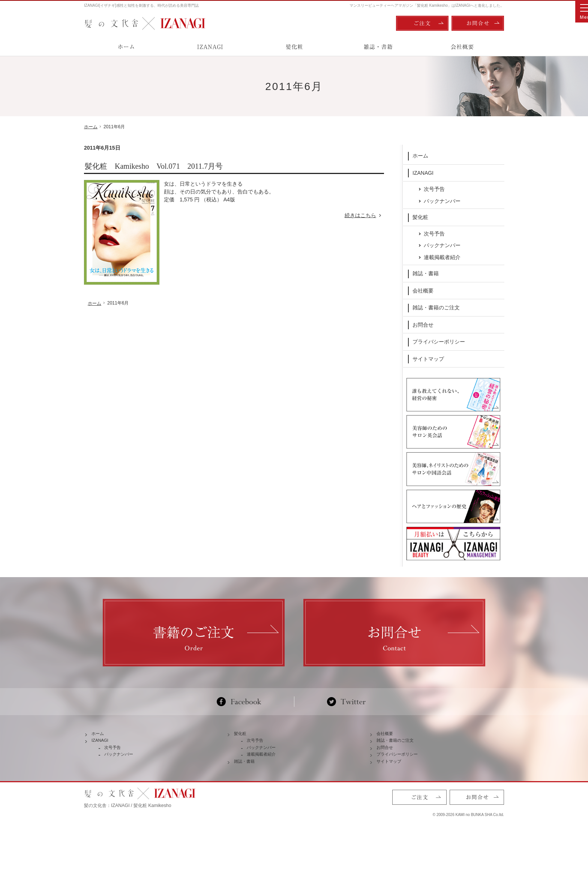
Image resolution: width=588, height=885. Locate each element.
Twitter (346, 724)
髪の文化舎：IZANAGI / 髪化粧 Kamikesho (128, 847)
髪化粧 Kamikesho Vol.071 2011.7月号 (154, 166)
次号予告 (434, 189)
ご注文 (422, 23)
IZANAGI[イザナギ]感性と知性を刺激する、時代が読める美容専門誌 (141, 5)
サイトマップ (428, 358)
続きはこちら (364, 215)
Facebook (242, 724)
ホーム (420, 155)
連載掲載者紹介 (442, 257)
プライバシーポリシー (439, 341)
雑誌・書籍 (426, 273)
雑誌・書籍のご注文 (436, 307)
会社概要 (423, 290)
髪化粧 (420, 217)
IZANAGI (423, 172)
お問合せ (423, 324)
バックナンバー (442, 201)
